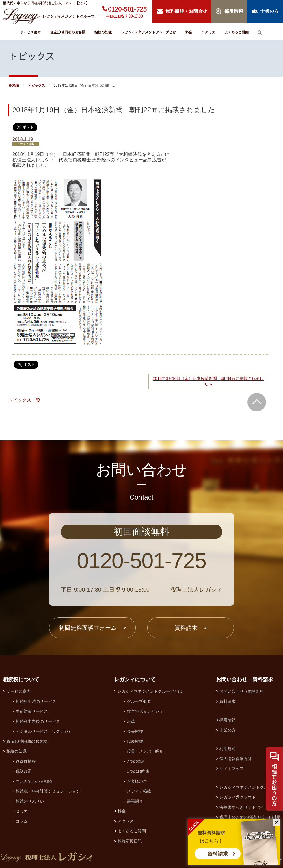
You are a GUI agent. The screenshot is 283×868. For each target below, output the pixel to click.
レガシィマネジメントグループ (248, 787)
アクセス (208, 32)
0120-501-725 (127, 9)
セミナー (24, 811)
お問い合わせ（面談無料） (244, 691)
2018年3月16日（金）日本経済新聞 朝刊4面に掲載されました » (208, 381)
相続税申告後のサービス (38, 721)
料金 (189, 32)
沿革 (131, 721)
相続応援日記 (130, 841)
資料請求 (218, 854)
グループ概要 (139, 701)
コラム (22, 821)
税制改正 (24, 771)
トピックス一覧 (24, 400)
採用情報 (228, 720)
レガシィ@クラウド (238, 797)
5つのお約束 (138, 771)
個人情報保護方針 (236, 759)
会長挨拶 (135, 731)
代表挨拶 (135, 741)
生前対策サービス (32, 711)
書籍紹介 (135, 801)
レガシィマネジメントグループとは (148, 32)
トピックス (36, 86)
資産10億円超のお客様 (68, 32)
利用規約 (228, 749)
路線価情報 (26, 761)
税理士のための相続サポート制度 (250, 817)
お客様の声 (137, 781)
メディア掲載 (139, 791)
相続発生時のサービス (36, 701)
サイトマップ (232, 769)
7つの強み (136, 761)
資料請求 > (191, 628)
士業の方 (228, 730)
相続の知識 (103, 32)
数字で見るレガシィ (145, 711)
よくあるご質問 (237, 32)
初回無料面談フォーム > (92, 628)
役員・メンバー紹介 (145, 751)
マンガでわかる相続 (34, 781)
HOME (14, 86)
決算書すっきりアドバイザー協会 (250, 807)
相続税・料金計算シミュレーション (48, 791)
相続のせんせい (30, 801)
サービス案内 (30, 32)
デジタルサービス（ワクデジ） (44, 731)
